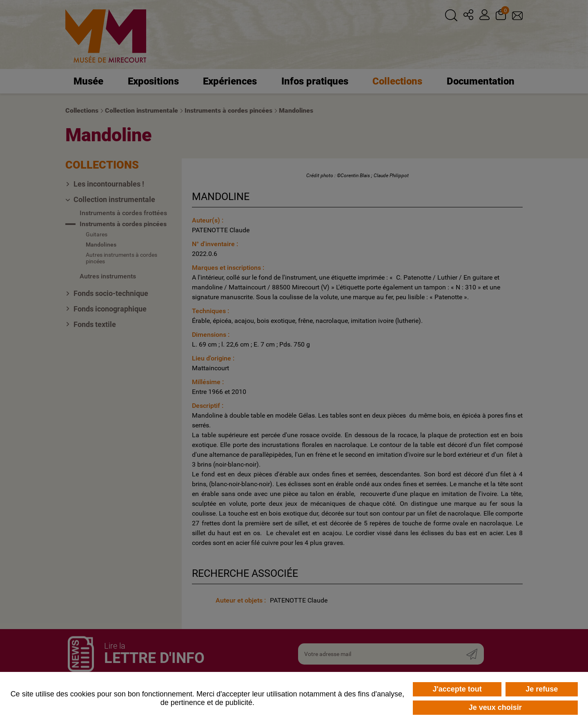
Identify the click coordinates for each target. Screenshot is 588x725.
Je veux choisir (495, 707)
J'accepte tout (457, 689)
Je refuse (542, 689)
